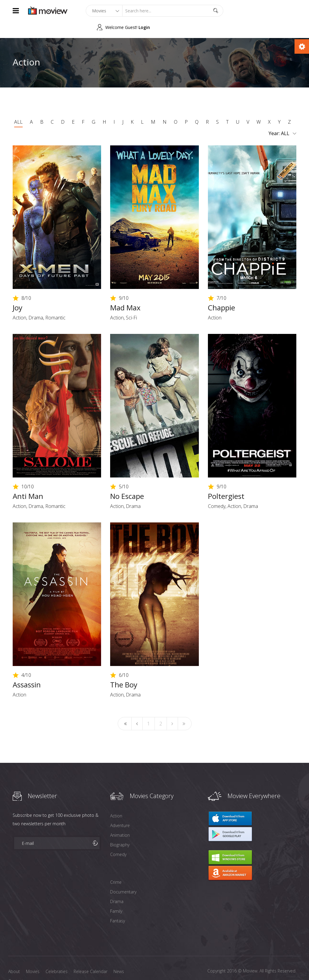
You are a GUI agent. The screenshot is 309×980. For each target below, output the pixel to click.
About (14, 955)
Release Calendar (91, 955)
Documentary (123, 875)
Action (19, 301)
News (119, 955)
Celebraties (57, 955)
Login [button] (291, 11)
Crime (116, 866)
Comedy (217, 490)
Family (116, 894)
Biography (120, 828)
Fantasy (118, 904)
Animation (120, 818)
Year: (282, 117)
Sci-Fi (131, 301)
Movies (33, 955)
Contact (16, 964)
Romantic (55, 301)
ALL (18, 105)
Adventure (120, 809)
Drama (36, 301)
